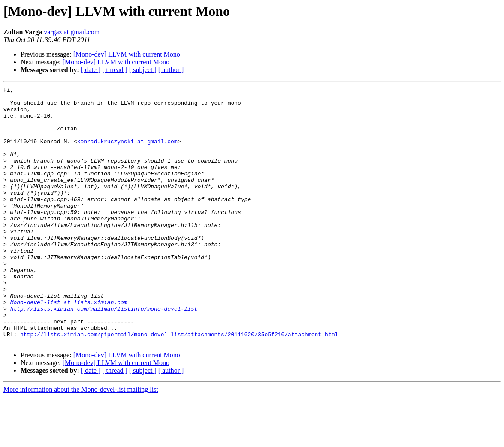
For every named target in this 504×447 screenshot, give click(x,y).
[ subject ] (143, 70)
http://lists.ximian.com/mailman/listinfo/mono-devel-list (104, 353)
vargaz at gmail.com (72, 32)
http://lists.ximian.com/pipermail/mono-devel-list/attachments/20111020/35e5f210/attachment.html (179, 384)
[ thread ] (115, 70)
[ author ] (171, 70)
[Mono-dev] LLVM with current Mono (127, 54)
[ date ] (91, 70)
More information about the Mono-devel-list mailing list (81, 439)
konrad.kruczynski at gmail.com (127, 153)
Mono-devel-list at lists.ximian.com (69, 346)
